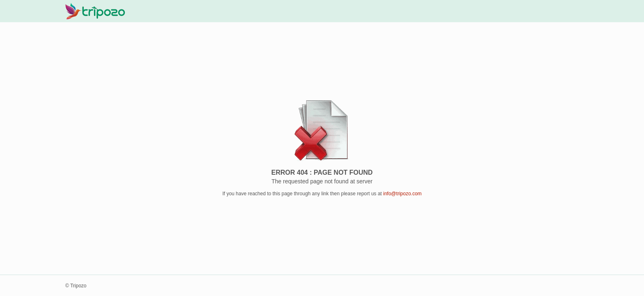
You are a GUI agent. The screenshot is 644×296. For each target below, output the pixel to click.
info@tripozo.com (402, 194)
